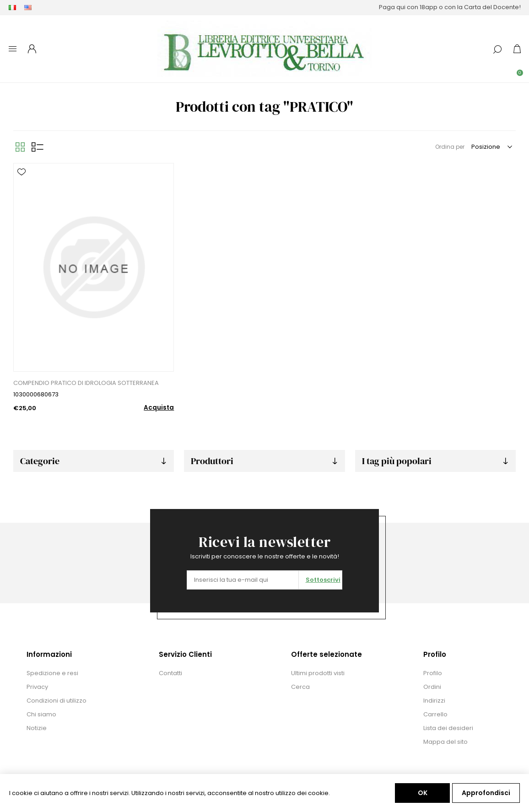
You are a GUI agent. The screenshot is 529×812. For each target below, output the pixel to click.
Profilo (433, 673)
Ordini (432, 687)
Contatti (170, 673)
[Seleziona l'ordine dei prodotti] (491, 147)
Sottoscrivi (323, 580)
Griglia (20, 147)
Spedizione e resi (52, 673)
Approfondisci (486, 793)
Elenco (38, 147)
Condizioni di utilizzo (57, 701)
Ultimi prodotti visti (318, 673)
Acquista (159, 408)
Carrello (435, 714)
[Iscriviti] (243, 580)
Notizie (37, 728)
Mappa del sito (445, 742)
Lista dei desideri (448, 728)
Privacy (37, 687)
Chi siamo (41, 714)
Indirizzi (434, 701)
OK (423, 793)
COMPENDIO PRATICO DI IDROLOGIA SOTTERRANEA (86, 383)
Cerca (300, 687)
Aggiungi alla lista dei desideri (22, 172)
